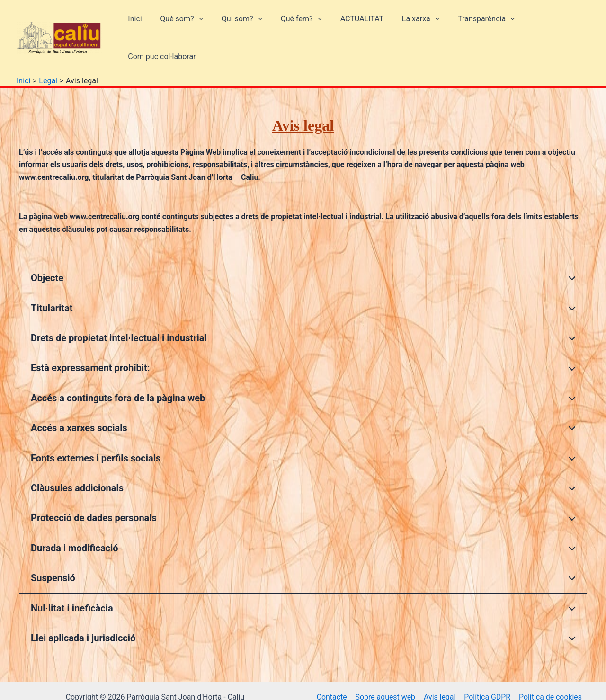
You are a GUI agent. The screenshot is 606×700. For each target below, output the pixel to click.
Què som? (182, 24)
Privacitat (453, 681)
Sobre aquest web (386, 668)
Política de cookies (549, 668)
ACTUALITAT (352, 23)
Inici (138, 23)
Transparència (470, 24)
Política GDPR (486, 668)
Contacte (332, 668)
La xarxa (408, 24)
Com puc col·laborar (548, 23)
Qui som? (239, 24)
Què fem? (295, 24)
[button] (198, 24)
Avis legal (439, 668)
